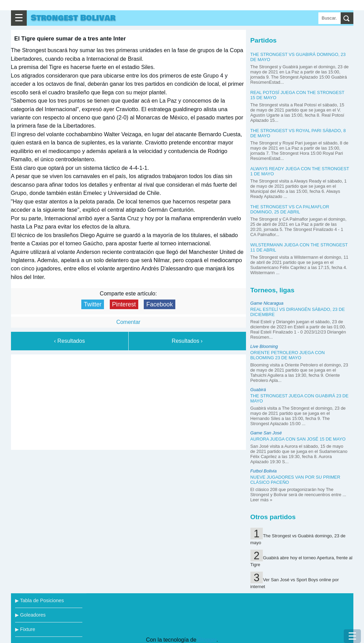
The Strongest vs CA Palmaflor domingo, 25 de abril (290, 209)
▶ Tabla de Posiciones (40, 600)
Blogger (207, 640)
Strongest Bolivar (73, 18)
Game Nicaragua (267, 303)
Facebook (159, 304)
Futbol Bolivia (264, 471)
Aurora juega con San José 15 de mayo (298, 439)
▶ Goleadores (30, 615)
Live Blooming (264, 346)
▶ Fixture (25, 629)
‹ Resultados (70, 341)
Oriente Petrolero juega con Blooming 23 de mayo (288, 355)
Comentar (128, 322)
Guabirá (258, 390)
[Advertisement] (128, 401)
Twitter (93, 304)
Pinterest (124, 304)
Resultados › (187, 341)
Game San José (266, 433)
